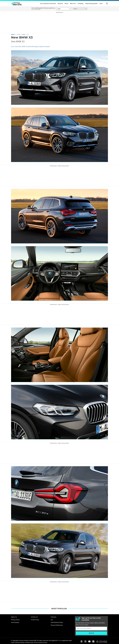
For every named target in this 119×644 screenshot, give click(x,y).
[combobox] (57, 9)
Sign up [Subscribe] (91, 633)
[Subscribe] (91, 629)
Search (107, 4)
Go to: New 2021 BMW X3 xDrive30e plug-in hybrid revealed (30, 47)
